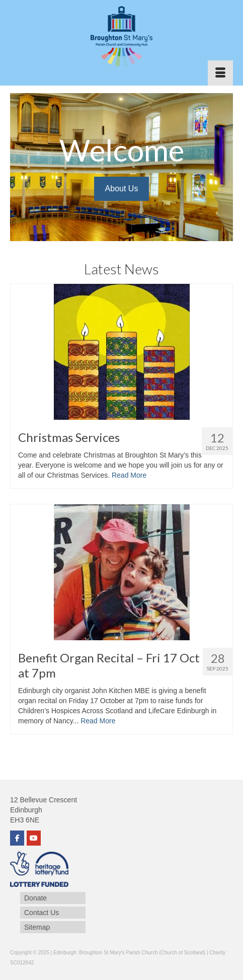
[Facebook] (17, 838)
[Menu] (220, 73)
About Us (122, 189)
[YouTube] (34, 838)
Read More (129, 475)
